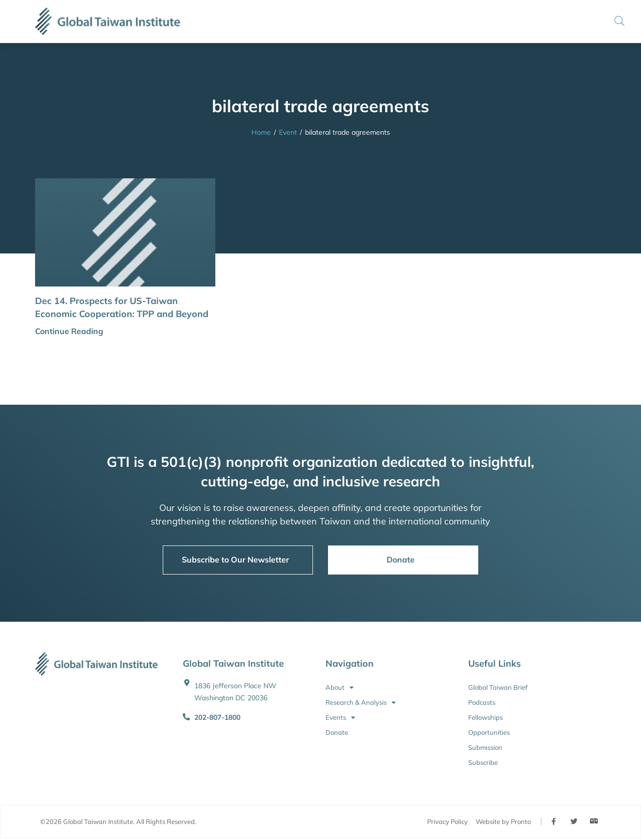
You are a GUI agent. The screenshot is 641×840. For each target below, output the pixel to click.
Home (261, 132)
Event (288, 132)
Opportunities (489, 732)
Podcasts (482, 702)
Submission (485, 747)
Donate (337, 732)
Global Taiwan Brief (498, 687)
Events (340, 717)
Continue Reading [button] (69, 331)
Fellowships (486, 717)
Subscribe (483, 762)
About (340, 687)
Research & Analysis (361, 702)
